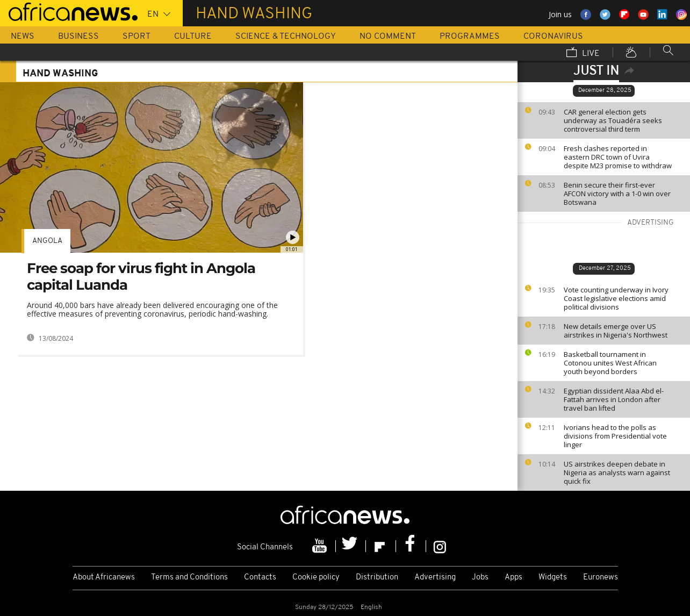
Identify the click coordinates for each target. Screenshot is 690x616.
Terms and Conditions (189, 578)
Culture (193, 37)
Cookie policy (316, 578)
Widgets (553, 578)
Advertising (435, 578)
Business (78, 37)
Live (583, 53)
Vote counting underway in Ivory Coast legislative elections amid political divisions (616, 298)
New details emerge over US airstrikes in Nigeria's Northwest (616, 331)
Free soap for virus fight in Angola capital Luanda (141, 277)
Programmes (470, 37)
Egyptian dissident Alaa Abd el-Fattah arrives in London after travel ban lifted (614, 399)
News (23, 37)
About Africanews (104, 578)
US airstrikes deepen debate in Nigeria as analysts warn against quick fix (617, 472)
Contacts (260, 578)
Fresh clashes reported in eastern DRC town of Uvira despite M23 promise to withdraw (618, 157)
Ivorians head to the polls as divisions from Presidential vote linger (615, 436)
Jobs (480, 578)
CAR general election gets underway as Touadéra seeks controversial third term (613, 120)
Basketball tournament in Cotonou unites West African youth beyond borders (610, 363)
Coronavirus (553, 37)
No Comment (388, 37)
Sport (136, 37)
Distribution (377, 578)
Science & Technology (286, 37)
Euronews (601, 578)
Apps (513, 578)
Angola (47, 241)
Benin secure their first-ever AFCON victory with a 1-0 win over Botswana (617, 194)
